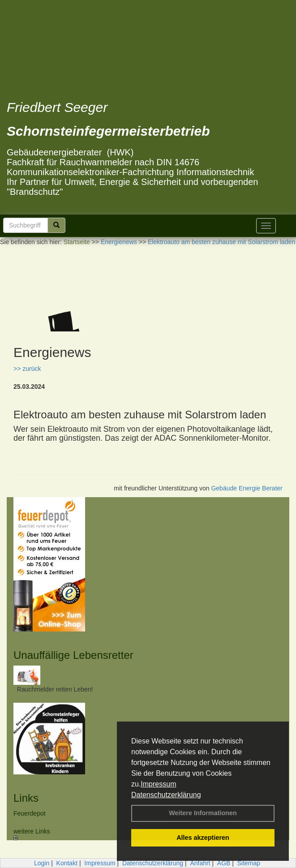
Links (26, 798)
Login (42, 863)
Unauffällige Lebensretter (73, 655)
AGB (224, 863)
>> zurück (27, 369)
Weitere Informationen (203, 813)
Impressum (158, 784)
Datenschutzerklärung (166, 795)
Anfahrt (200, 863)
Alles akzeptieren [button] (203, 838)
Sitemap (249, 863)
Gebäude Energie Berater (247, 488)
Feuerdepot (30, 813)
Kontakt (67, 863)
